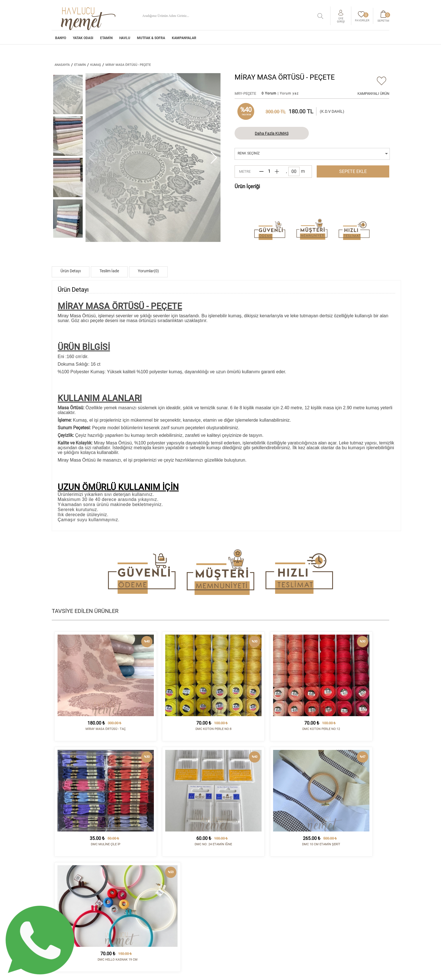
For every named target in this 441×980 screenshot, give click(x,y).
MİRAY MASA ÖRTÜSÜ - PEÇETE (128, 65)
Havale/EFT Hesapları (245, 913)
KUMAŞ (96, 65)
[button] (214, 158)
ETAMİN (106, 39)
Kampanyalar (184, 39)
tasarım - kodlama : (365, 972)
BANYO (61, 39)
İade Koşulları (238, 899)
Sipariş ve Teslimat (242, 895)
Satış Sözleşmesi (240, 904)
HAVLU (125, 39)
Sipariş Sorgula (239, 922)
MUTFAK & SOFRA (151, 39)
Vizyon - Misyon (238, 908)
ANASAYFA (62, 65)
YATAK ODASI (83, 39)
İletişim (291, 890)
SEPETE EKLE (353, 171)
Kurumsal (234, 890)
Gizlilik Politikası (241, 918)
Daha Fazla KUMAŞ (272, 133)
